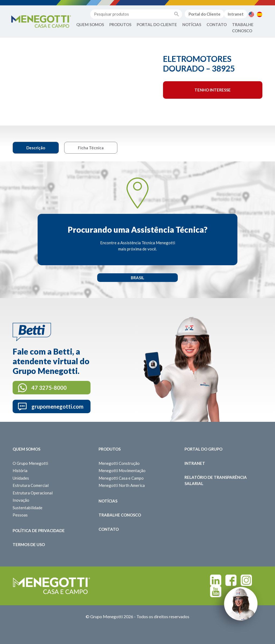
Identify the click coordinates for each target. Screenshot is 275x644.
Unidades (21, 478)
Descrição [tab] (36, 148)
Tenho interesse (213, 90)
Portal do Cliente (205, 14)
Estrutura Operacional (33, 493)
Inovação (21, 500)
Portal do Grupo (203, 449)
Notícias (192, 24)
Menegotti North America (122, 485)
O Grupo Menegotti (30, 463)
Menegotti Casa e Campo (121, 478)
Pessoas (20, 515)
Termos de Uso (29, 544)
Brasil (137, 278)
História (20, 470)
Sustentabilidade (28, 508)
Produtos (120, 24)
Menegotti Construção (119, 463)
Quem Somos (90, 24)
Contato (217, 24)
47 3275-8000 (49, 388)
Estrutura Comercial (31, 485)
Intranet (236, 14)
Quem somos (26, 449)
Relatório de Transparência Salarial (216, 480)
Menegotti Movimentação (122, 470)
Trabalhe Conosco (243, 28)
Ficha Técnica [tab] (91, 148)
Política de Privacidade (39, 530)
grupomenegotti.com (57, 406)
